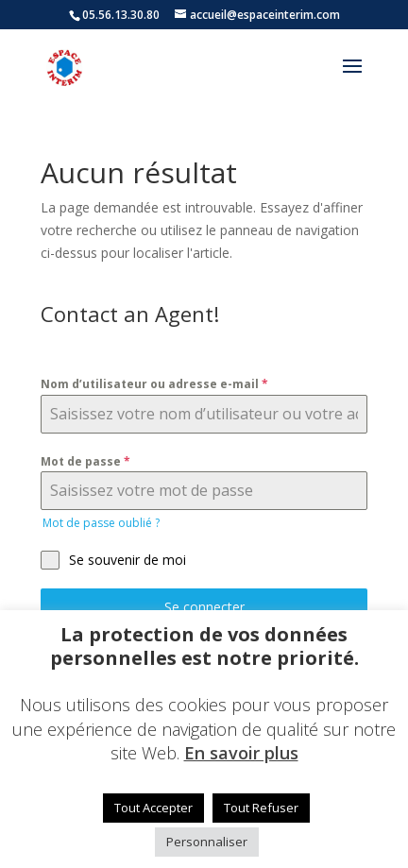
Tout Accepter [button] (153, 808)
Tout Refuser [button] (261, 808)
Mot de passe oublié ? (101, 523)
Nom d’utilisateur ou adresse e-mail (154, 384)
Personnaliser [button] (207, 842)
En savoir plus (241, 753)
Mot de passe (85, 461)
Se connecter (204, 607)
